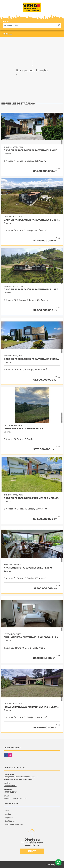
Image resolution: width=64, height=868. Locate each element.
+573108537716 (10, 786)
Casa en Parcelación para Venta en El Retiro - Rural (32, 289)
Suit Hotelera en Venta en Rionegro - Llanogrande (32, 637)
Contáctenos (10, 821)
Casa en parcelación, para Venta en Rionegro (32, 498)
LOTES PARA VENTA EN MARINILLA (23, 429)
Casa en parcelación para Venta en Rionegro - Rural (32, 150)
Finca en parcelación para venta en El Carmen (32, 707)
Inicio (7, 811)
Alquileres (9, 818)
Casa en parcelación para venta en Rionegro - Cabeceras (32, 359)
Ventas (8, 814)
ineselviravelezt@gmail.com (15, 798)
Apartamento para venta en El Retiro (28, 568)
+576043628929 (11, 792)
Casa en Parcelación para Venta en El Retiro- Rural (32, 220)
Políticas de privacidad (14, 824)
